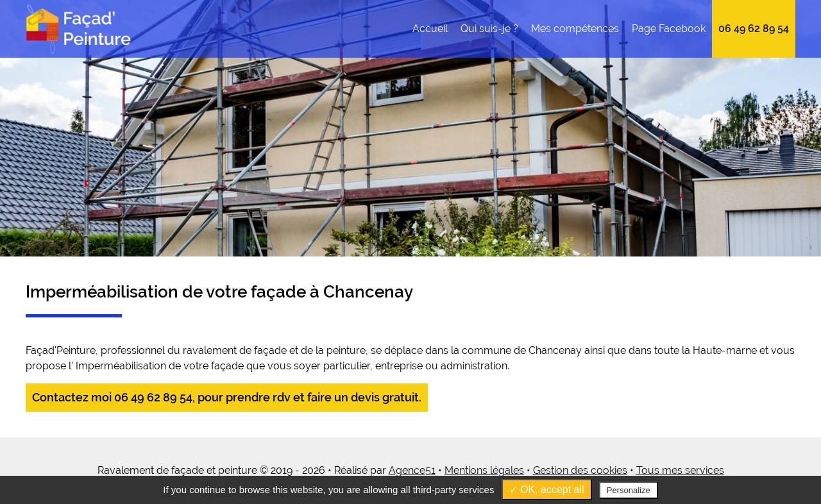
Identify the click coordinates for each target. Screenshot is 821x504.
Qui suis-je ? (489, 29)
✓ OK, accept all (547, 490)
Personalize (629, 490)
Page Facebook (669, 29)
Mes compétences (575, 29)
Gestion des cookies (580, 470)
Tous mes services (680, 470)
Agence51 (412, 470)
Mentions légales (484, 470)
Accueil (430, 29)
